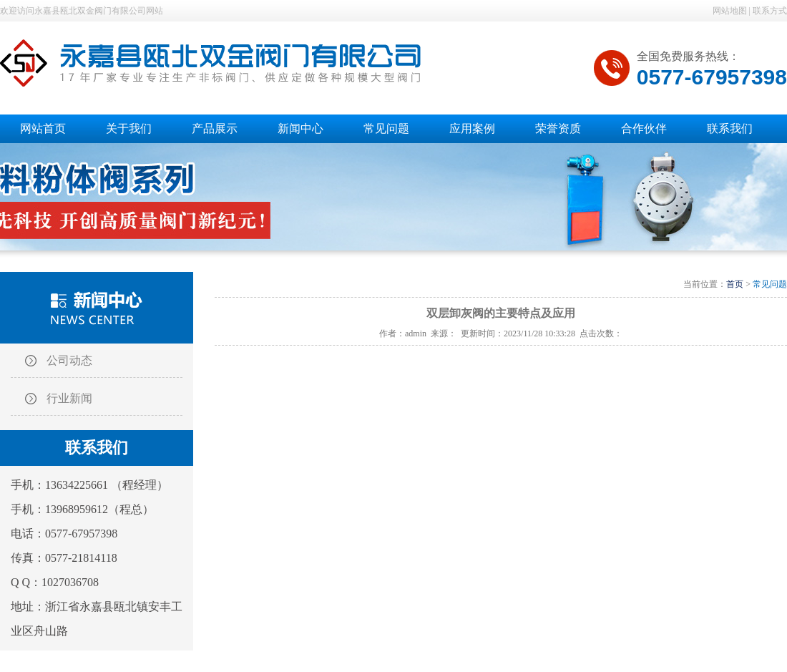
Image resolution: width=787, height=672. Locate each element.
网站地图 (730, 11)
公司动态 (69, 360)
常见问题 (770, 284)
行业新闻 (69, 398)
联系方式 (770, 11)
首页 (735, 284)
